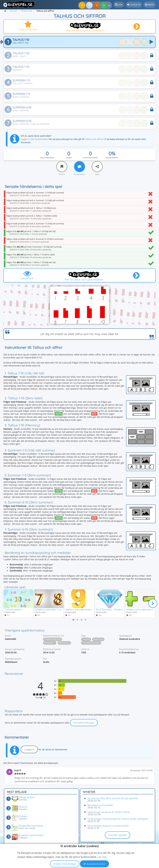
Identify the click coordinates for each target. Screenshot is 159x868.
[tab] (73, 620)
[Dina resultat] (104, 5)
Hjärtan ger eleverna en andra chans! (109, 812)
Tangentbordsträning (31, 826)
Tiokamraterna (13, 609)
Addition (98, 639)
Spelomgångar (47, 158)
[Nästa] (153, 603)
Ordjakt (23, 816)
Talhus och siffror (95, 139)
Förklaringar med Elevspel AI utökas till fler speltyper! (118, 819)
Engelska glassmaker (31, 835)
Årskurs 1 (50, 643)
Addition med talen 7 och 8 (50, 609)
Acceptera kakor (94, 864)
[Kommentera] (79, 167)
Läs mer (102, 857)
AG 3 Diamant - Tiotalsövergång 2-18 (117, 609)
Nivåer (69, 158)
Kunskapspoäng (90, 158)
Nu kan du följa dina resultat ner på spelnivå (113, 798)
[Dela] (97, 167)
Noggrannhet (112, 158)
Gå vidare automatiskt (100, 805)
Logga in (29, 750)
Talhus (86, 639)
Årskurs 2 (64, 643)
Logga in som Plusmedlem (34, 139)
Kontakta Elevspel (84, 723)
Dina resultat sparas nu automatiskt (108, 826)
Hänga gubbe (26, 797)
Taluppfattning (91, 643)
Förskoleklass (53, 639)
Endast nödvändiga (65, 864)
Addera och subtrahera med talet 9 (85, 609)
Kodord (23, 807)
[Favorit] (62, 167)
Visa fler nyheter (118, 835)
